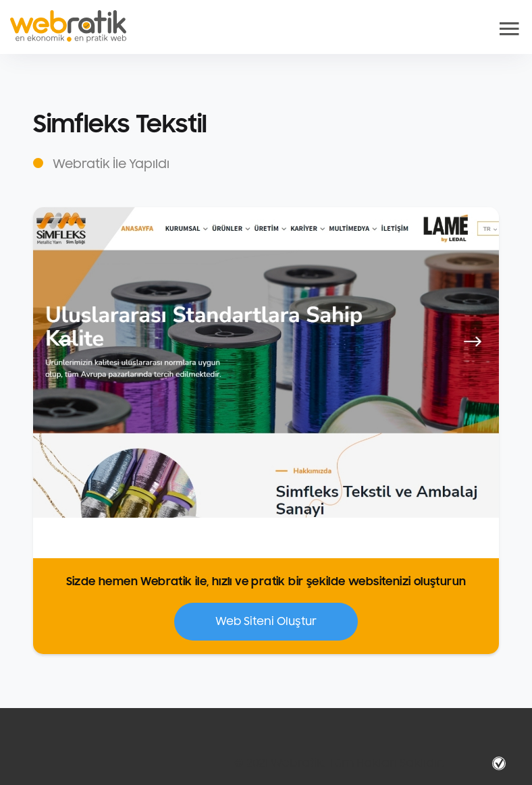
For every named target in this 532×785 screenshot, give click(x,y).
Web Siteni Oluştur (266, 622)
